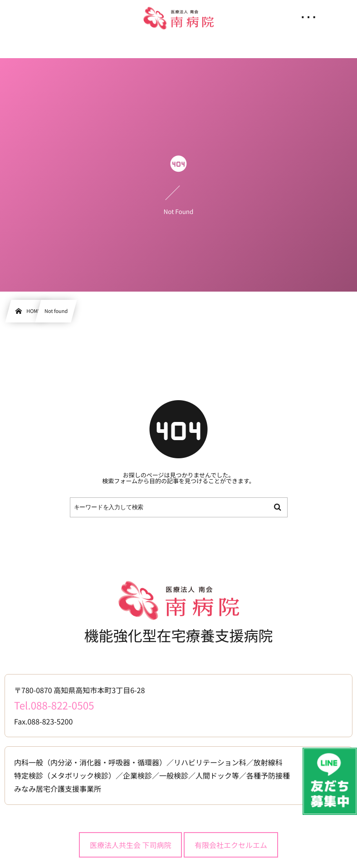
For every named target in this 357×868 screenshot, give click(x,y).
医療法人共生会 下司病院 (131, 845)
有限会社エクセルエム (231, 845)
